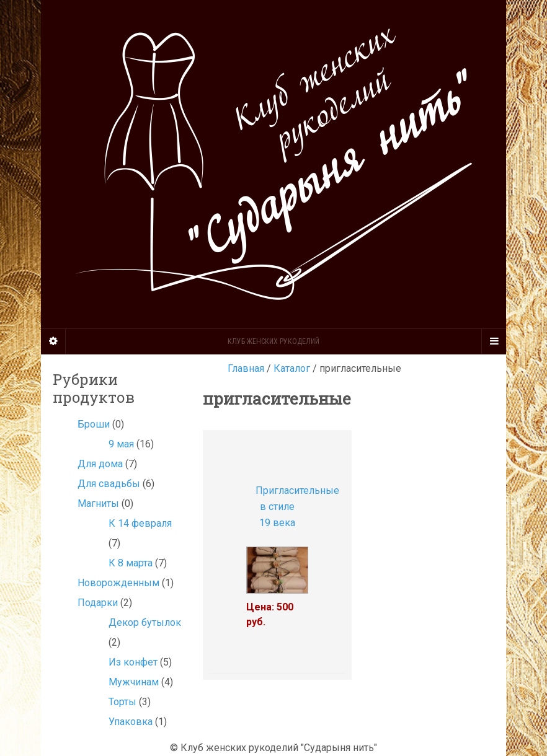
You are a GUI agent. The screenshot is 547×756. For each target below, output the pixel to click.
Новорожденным (118, 583)
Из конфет (133, 662)
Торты (122, 702)
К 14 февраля (140, 523)
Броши (94, 424)
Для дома (100, 464)
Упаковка (131, 722)
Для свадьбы (109, 484)
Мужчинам (134, 682)
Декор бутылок (145, 622)
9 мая (121, 444)
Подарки (98, 603)
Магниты (98, 503)
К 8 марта (131, 563)
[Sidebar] (53, 341)
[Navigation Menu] (494, 341)
